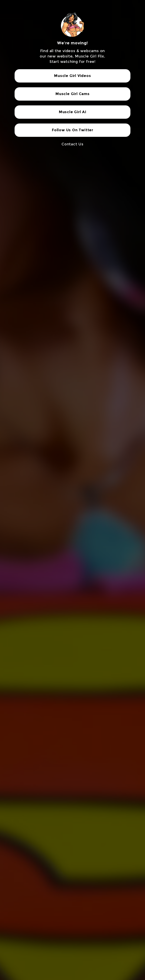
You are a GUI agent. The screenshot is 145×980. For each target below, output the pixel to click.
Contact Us (72, 144)
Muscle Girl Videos (72, 76)
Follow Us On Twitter (72, 130)
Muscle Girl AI (72, 112)
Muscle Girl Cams (72, 94)
